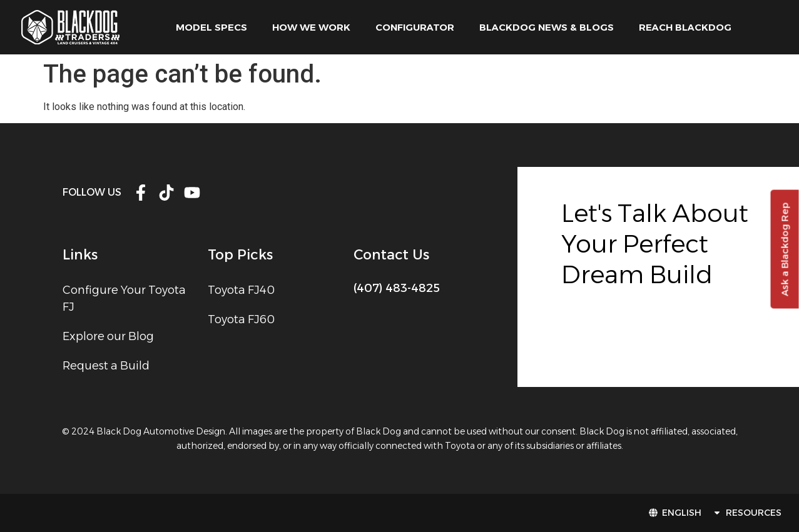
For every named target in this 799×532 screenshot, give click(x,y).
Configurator (415, 27)
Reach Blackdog (685, 27)
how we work (311, 27)
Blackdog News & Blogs (547, 27)
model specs (211, 27)
